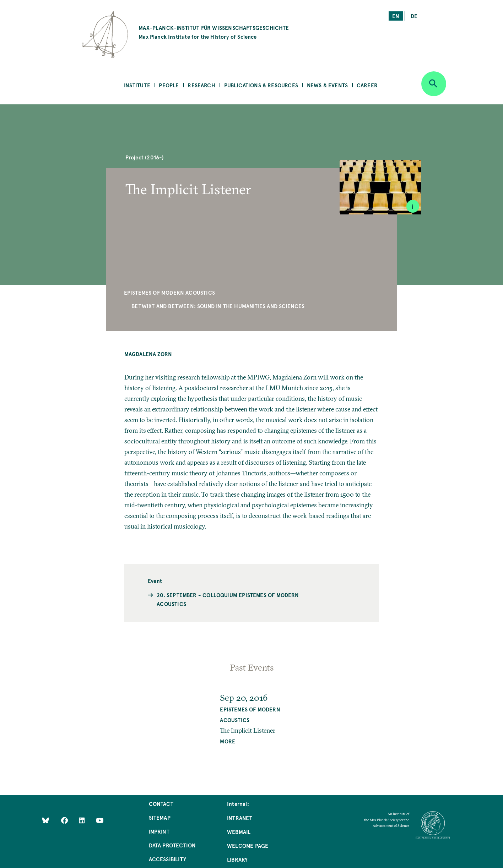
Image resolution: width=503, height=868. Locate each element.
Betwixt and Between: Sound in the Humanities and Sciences (218, 306)
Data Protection (172, 845)
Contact (161, 804)
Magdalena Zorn (148, 354)
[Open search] (434, 84)
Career (367, 85)
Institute (137, 85)
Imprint (159, 831)
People (169, 85)
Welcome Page (248, 845)
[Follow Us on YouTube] (100, 820)
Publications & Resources (261, 85)
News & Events (327, 85)
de (414, 16)
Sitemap (160, 817)
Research (201, 85)
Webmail (239, 832)
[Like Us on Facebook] (65, 820)
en (396, 16)
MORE (228, 741)
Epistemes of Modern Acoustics (169, 292)
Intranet (240, 818)
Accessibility (167, 859)
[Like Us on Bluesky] (46, 820)
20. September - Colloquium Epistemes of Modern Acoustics (228, 599)
